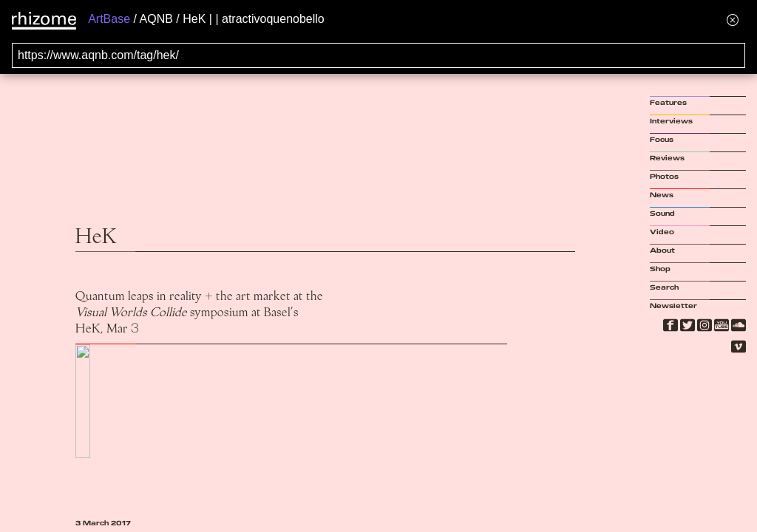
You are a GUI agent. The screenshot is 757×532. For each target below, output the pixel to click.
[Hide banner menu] (733, 20)
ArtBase (109, 19)
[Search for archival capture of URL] (378, 55)
